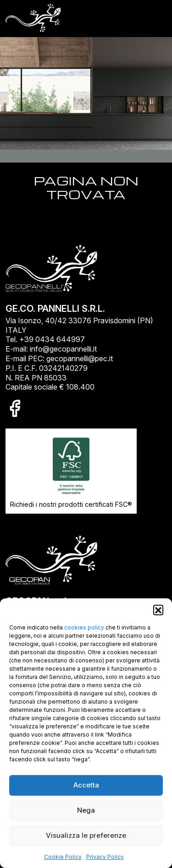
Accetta (86, 785)
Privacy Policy (105, 857)
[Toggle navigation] (154, 18)
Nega (86, 810)
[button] (158, 610)
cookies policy (84, 627)
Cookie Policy (63, 857)
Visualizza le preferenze (86, 835)
